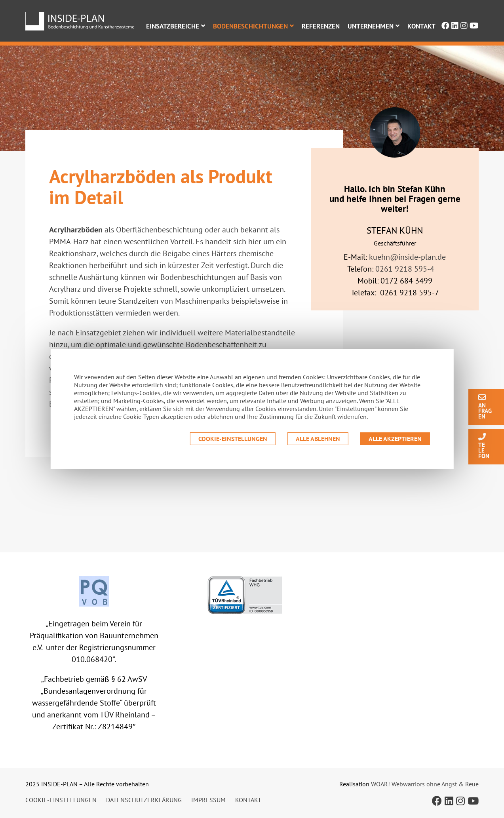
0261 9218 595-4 (405, 269)
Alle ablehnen (318, 439)
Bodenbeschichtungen (250, 26)
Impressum (208, 800)
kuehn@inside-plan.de (407, 257)
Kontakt (421, 26)
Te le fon (484, 446)
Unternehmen (371, 26)
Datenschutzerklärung (144, 800)
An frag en (485, 406)
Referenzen (321, 26)
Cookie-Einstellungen (233, 439)
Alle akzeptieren (395, 439)
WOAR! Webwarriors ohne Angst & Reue (425, 784)
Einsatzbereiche (173, 26)
